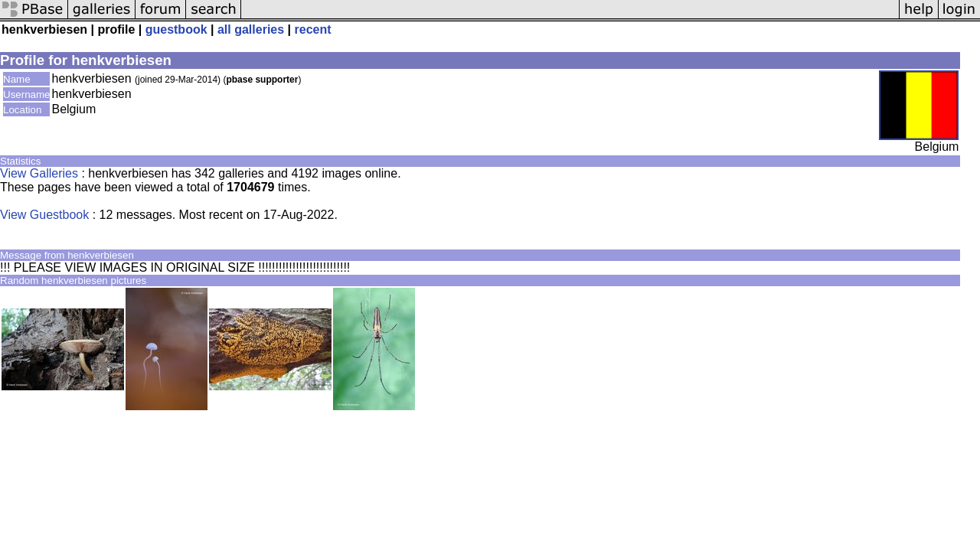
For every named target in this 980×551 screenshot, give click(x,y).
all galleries (251, 29)
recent (313, 29)
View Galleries (39, 173)
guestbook (176, 29)
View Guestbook (44, 215)
